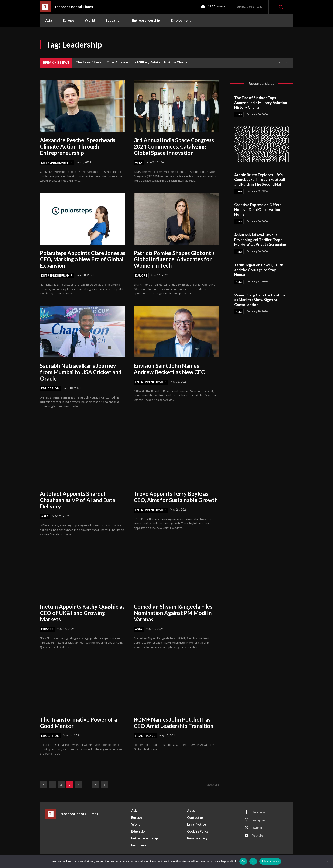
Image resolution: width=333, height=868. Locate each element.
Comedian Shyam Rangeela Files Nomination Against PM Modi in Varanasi (174, 613)
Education (50, 388)
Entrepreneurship (57, 163)
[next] (287, 63)
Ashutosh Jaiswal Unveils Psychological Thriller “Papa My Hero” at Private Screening (260, 240)
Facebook (259, 812)
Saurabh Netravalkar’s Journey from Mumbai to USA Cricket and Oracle (81, 372)
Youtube (258, 836)
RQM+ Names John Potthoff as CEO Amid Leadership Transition (174, 723)
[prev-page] (44, 785)
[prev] (280, 63)
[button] (281, 7)
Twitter (258, 828)
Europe (141, 275)
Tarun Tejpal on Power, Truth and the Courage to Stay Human (259, 270)
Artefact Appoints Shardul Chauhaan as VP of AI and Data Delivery (78, 500)
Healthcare (145, 736)
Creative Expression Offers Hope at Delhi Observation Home (258, 210)
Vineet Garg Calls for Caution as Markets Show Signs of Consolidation (260, 300)
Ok (243, 861)
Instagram (259, 820)
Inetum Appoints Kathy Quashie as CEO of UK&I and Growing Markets (80, 613)
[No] (328, 861)
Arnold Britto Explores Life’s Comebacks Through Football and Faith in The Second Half (260, 179)
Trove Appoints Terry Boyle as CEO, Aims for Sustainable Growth (171, 500)
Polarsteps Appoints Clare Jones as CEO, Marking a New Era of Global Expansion (80, 259)
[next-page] (105, 785)
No (253, 861)
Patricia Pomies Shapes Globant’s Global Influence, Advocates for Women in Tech (175, 259)
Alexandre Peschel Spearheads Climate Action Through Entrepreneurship (78, 146)
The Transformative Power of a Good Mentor (79, 723)
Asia (139, 163)
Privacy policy (270, 861)
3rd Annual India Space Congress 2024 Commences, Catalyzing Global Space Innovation (175, 146)
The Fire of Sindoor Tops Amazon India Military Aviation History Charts (132, 62)
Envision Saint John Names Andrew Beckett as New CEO (170, 369)
